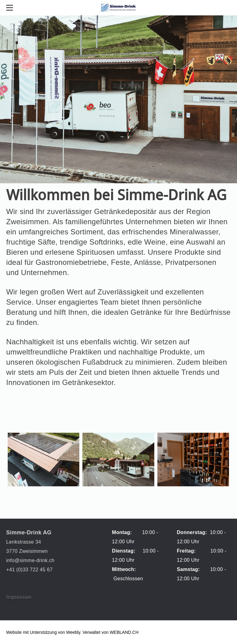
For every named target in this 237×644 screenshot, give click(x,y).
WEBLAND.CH (124, 632)
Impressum (19, 597)
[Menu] (11, 8)
